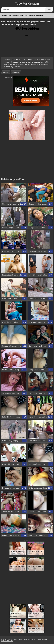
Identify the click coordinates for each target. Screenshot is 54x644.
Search (49, 10)
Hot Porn (5, 16)
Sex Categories (14, 16)
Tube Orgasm (27, 4)
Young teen (24, 16)
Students (32, 16)
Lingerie (16, 72)
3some (6, 72)
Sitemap (26, 639)
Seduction (40, 16)
